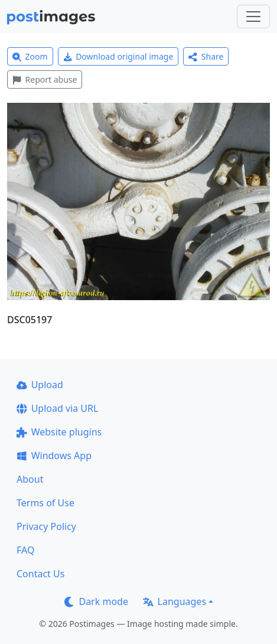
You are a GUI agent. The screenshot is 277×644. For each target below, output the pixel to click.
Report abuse (45, 79)
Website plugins (59, 432)
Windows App (54, 456)
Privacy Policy (46, 526)
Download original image (118, 56)
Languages (175, 601)
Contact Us (40, 574)
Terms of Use (45, 503)
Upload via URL (57, 408)
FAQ (25, 550)
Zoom (30, 56)
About (30, 479)
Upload (40, 385)
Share (206, 56)
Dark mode (96, 601)
